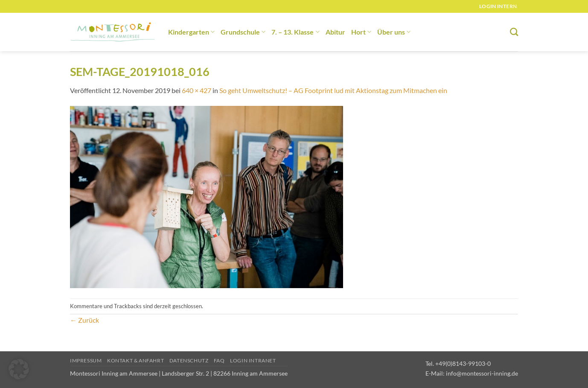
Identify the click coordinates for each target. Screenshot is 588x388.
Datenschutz (189, 360)
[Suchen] (514, 32)
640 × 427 (196, 90)
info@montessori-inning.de (482, 373)
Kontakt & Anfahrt (135, 360)
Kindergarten (191, 32)
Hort (361, 32)
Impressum (86, 360)
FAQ (219, 360)
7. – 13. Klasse (295, 32)
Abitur (335, 32)
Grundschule (243, 32)
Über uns (394, 32)
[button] (19, 369)
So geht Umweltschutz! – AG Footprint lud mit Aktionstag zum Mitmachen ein (333, 90)
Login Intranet (253, 360)
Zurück (84, 320)
